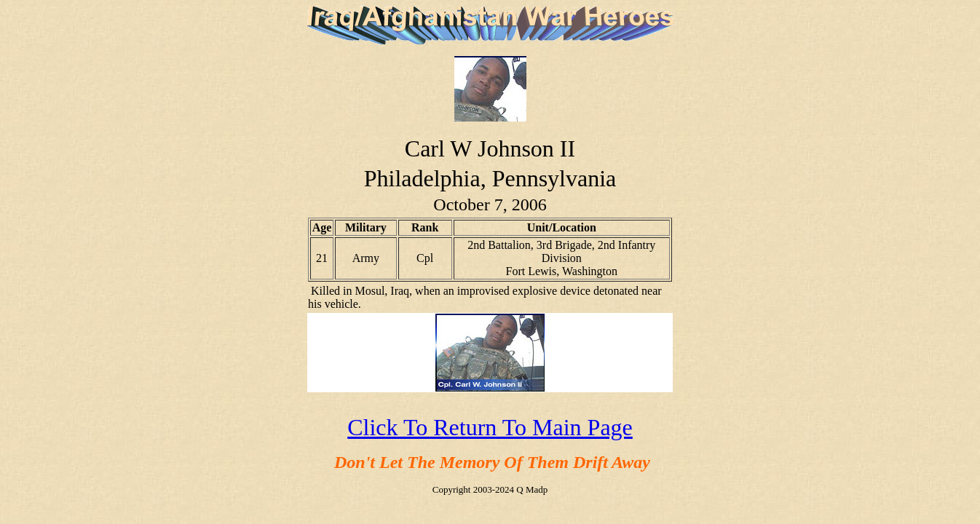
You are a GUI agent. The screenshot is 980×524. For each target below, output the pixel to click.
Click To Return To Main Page (490, 427)
